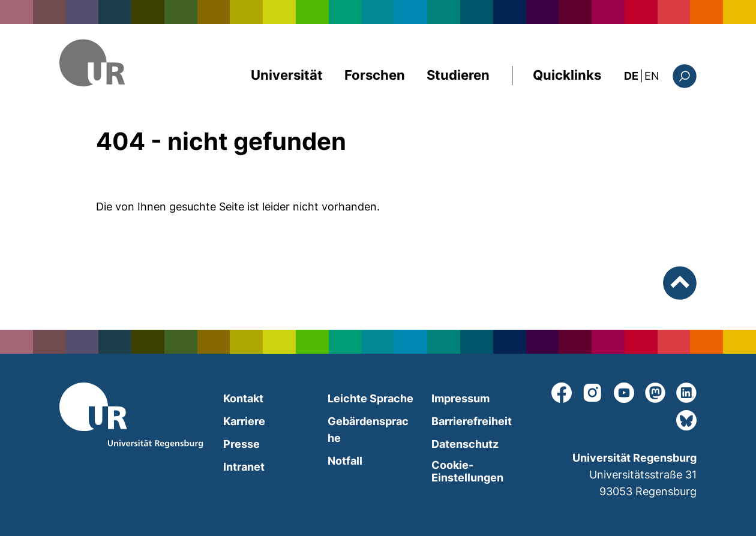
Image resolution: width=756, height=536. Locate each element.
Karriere (244, 421)
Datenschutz (465, 444)
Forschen (375, 75)
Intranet (244, 467)
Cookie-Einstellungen (467, 471)
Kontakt (243, 398)
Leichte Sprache (370, 398)
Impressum (460, 398)
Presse (241, 444)
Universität (287, 75)
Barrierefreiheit (472, 421)
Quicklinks (567, 75)
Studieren (458, 75)
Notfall (345, 461)
